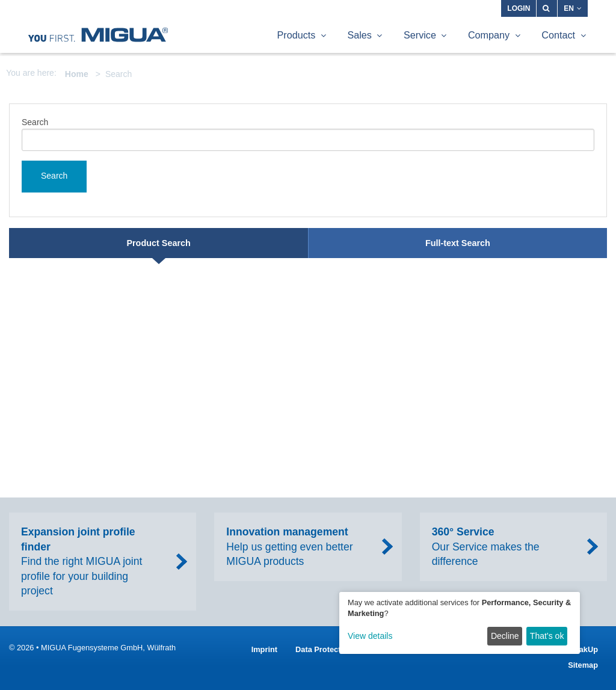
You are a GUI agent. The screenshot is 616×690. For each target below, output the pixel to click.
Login (519, 8)
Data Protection (324, 649)
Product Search (158, 243)
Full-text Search (458, 243)
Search (35, 122)
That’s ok (547, 636)
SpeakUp (581, 649)
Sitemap (583, 665)
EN (573, 8)
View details (370, 636)
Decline (505, 636)
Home (77, 74)
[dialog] (460, 623)
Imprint (264, 649)
